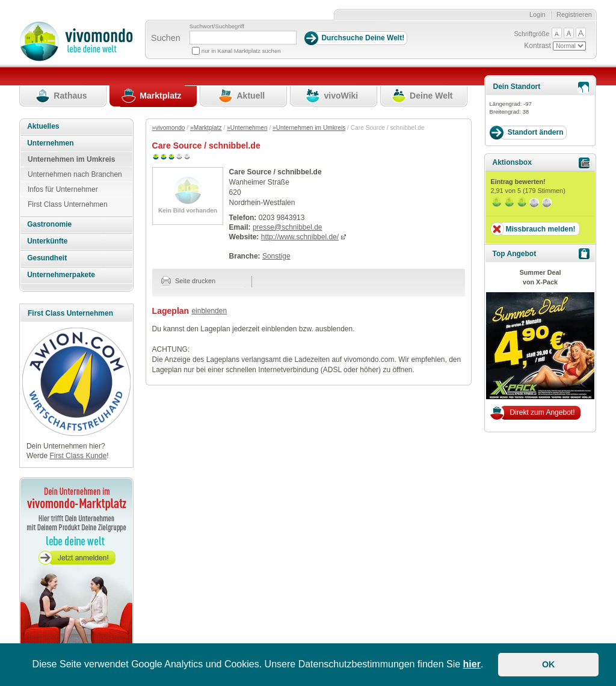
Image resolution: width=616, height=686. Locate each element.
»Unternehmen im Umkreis (309, 128)
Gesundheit (47, 258)
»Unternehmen (247, 128)
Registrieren (574, 14)
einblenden (209, 311)
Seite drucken (189, 281)
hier (472, 664)
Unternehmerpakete (61, 275)
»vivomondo (169, 128)
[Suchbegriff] (243, 38)
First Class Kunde (78, 456)
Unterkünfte (47, 241)
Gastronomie (49, 224)
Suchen (166, 38)
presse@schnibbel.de (288, 227)
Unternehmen (50, 143)
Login (537, 14)
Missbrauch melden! (540, 229)
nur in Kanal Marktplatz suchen (241, 51)
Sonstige (276, 256)
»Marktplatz (206, 128)
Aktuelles (43, 126)
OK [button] (549, 664)
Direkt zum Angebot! (542, 412)
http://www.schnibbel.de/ (300, 237)
